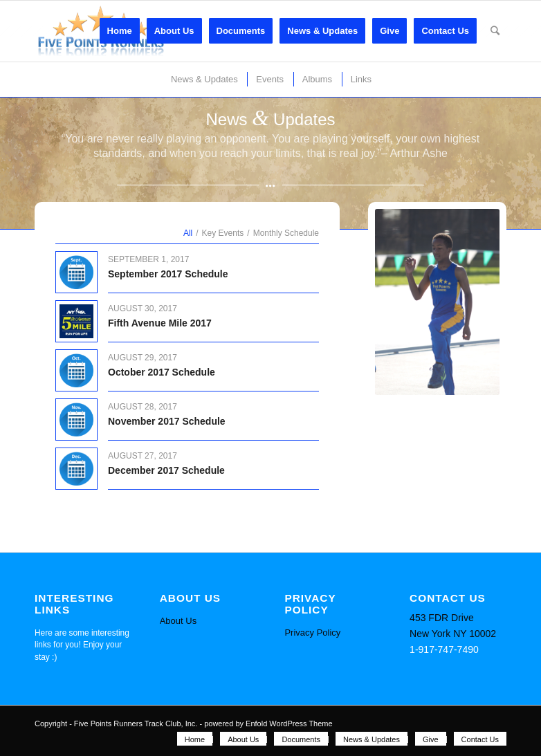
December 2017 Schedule (166, 470)
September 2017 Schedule (168, 274)
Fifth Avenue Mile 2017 (160, 323)
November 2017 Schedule (167, 421)
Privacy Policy (312, 633)
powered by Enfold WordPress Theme (268, 723)
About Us (178, 621)
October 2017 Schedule (162, 372)
